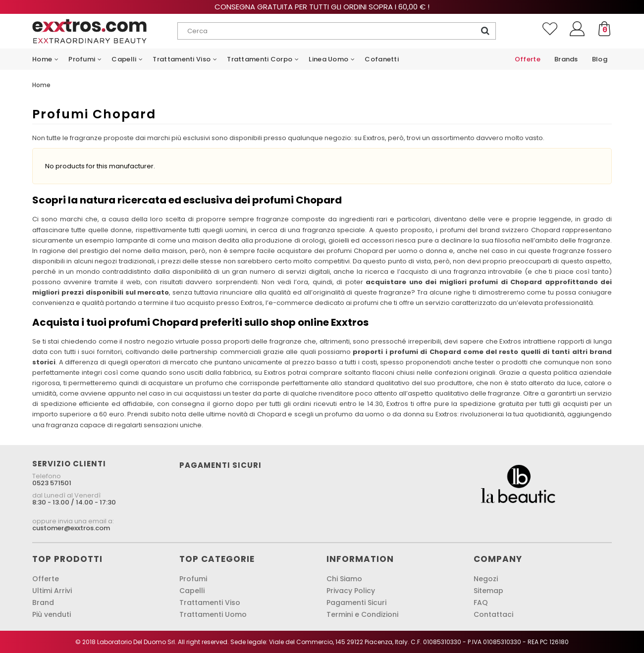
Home (41, 85)
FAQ (481, 603)
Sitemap (488, 591)
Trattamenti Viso (210, 603)
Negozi (486, 579)
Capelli (192, 591)
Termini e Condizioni (362, 614)
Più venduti (52, 614)
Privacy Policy (351, 591)
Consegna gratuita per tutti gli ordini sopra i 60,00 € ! (322, 7)
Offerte (46, 579)
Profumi (193, 579)
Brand (43, 603)
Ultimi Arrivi (52, 591)
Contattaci (493, 614)
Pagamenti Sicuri (356, 603)
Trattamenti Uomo (213, 614)
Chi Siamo (344, 579)
